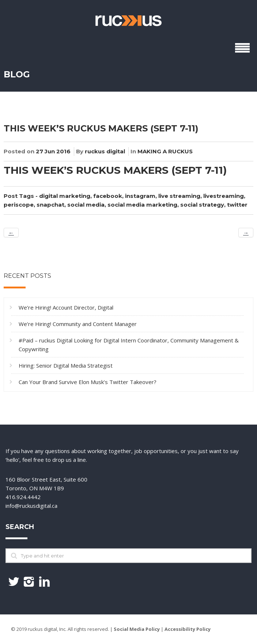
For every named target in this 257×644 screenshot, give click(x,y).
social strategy (202, 205)
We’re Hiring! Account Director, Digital (66, 307)
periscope (19, 205)
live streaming (179, 196)
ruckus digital (105, 151)
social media (86, 205)
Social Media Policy (137, 629)
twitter (237, 205)
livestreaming (224, 196)
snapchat (50, 205)
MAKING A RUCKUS (165, 151)
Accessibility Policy (188, 629)
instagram (140, 196)
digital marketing (65, 196)
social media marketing (142, 205)
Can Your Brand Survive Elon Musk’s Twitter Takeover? (88, 382)
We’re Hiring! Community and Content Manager (78, 324)
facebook (108, 196)
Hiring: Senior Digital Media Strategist (66, 365)
